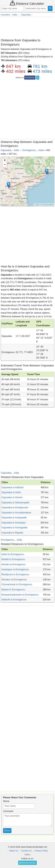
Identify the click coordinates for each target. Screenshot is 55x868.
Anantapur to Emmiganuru (15, 569)
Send (7, 831)
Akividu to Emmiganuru (14, 564)
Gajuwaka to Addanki (12, 487)
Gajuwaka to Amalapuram (15, 507)
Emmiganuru (29, 150)
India (16, 150)
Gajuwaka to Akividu (12, 497)
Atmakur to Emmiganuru (14, 580)
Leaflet (37, 205)
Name (6, 801)
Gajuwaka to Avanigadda (14, 528)
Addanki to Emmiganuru (14, 600)
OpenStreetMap (48, 205)
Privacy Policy (41, 851)
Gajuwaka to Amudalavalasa (16, 513)
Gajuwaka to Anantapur (14, 523)
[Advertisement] (27, 27)
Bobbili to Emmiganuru (13, 559)
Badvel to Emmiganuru (13, 590)
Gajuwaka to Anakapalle (14, 518)
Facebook (30, 77)
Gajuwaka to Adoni (11, 492)
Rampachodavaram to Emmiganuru (20, 595)
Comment (8, 811)
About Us (14, 851)
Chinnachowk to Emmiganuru (17, 584)
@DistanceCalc (27, 863)
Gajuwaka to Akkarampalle (15, 503)
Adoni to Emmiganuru (13, 554)
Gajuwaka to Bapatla (12, 533)
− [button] (5, 165)
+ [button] (5, 161)
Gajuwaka (6, 150)
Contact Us (26, 851)
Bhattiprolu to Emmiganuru (15, 574)
